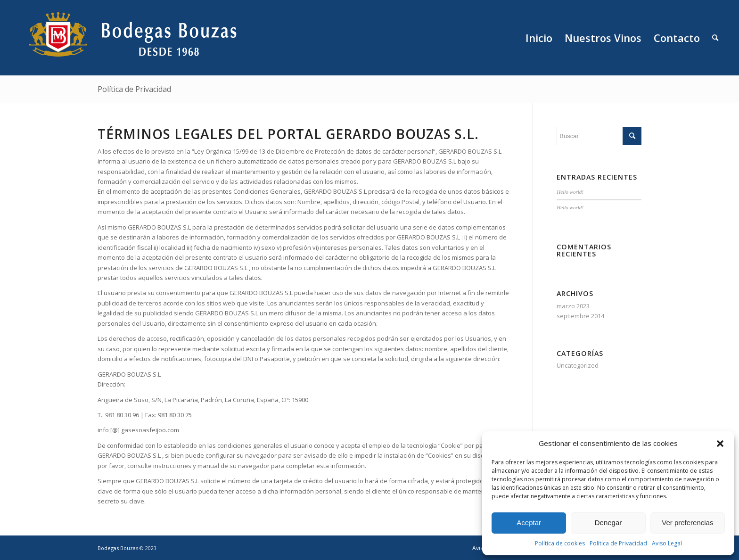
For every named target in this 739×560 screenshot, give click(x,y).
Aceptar (529, 523)
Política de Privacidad (618, 543)
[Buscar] (715, 38)
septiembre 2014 (580, 316)
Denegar (608, 523)
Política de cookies (560, 543)
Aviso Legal (667, 543)
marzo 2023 (573, 306)
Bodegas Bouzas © (121, 548)
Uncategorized (578, 365)
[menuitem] (539, 38)
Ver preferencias (687, 523)
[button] (720, 444)
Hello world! (570, 192)
